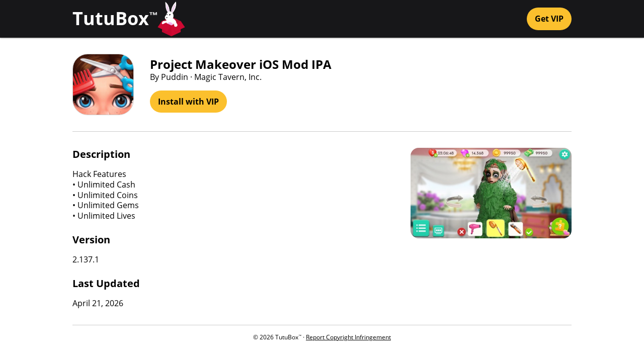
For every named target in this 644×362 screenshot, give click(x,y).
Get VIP (549, 19)
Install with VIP (188, 102)
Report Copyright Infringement (348, 337)
